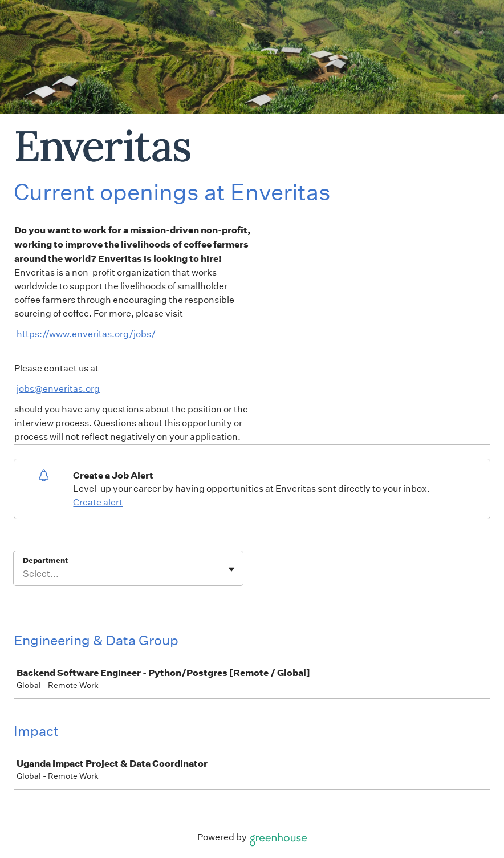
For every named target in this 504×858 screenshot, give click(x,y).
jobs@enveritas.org (58, 389)
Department (45, 560)
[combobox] (24, 574)
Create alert (98, 502)
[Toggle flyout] (231, 569)
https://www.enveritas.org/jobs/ (86, 334)
